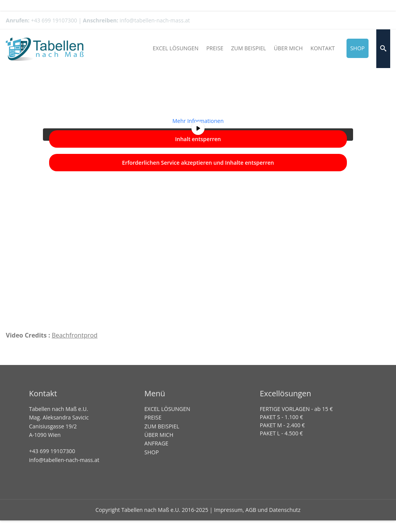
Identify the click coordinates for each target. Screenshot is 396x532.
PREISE (153, 417)
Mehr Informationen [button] (198, 121)
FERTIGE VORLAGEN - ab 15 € (296, 409)
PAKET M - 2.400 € (282, 425)
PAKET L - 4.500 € (281, 433)
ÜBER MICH (159, 435)
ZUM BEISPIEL (162, 426)
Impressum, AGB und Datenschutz (257, 510)
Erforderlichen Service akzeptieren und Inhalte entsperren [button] (198, 163)
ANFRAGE (156, 443)
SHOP (151, 452)
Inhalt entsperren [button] (198, 139)
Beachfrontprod (75, 335)
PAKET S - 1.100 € (282, 417)
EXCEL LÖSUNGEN (167, 409)
